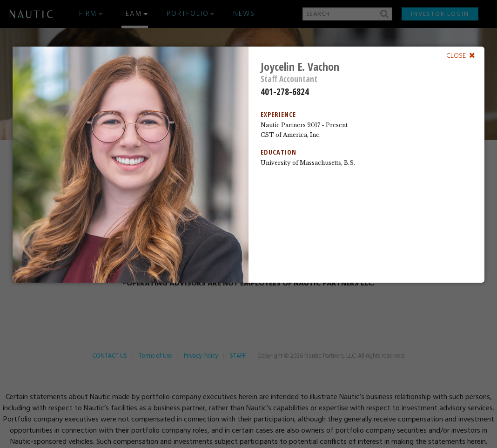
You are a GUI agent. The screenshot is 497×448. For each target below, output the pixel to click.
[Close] (461, 55)
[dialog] (249, 165)
